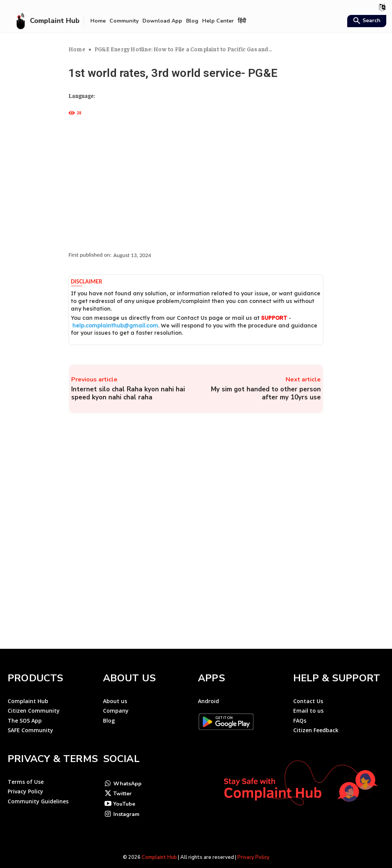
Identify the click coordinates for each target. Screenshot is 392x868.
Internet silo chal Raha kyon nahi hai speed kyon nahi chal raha (128, 393)
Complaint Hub (159, 847)
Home (77, 49)
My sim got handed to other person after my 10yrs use (266, 393)
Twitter (122, 783)
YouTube (124, 794)
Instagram (126, 804)
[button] (366, 21)
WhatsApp (127, 773)
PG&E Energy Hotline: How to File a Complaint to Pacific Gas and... (183, 49)
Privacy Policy (253, 847)
